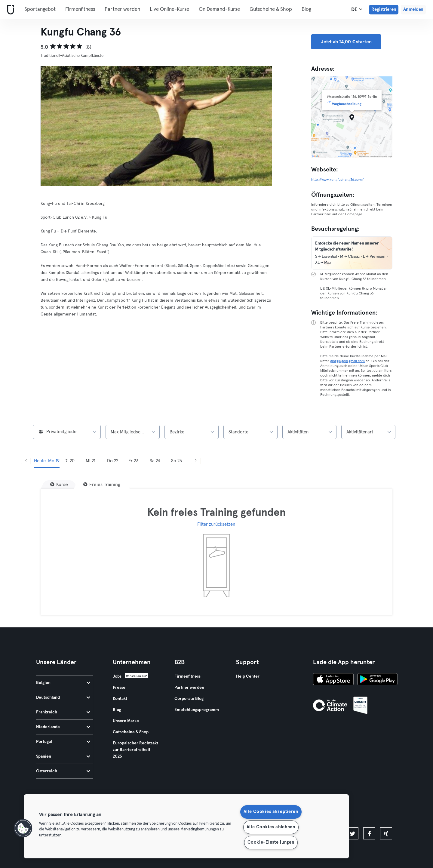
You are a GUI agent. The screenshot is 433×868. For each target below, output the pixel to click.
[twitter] (352, 833)
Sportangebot (40, 9)
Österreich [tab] (63, 771)
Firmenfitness (80, 9)
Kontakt (120, 699)
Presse (119, 688)
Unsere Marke (126, 721)
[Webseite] (9, 10)
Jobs (117, 676)
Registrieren (384, 9)
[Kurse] (59, 485)
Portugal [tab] (63, 742)
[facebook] (369, 833)
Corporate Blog (189, 699)
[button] (23, 828)
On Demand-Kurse (219, 9)
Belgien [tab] (63, 683)
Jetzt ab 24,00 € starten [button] (346, 42)
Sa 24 (155, 461)
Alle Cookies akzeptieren (271, 812)
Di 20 (69, 461)
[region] (186, 826)
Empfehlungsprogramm (197, 710)
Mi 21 (91, 461)
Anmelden (413, 9)
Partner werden (122, 9)
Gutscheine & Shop (271, 9)
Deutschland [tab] (63, 697)
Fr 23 (133, 461)
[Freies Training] (102, 485)
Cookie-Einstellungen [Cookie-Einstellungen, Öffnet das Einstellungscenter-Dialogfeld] (271, 842)
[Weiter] (196, 461)
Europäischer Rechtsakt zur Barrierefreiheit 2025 (135, 750)
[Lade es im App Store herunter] (333, 680)
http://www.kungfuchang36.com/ (337, 180)
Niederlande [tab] (63, 727)
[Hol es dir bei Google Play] (377, 680)
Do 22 (113, 461)
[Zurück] (26, 461)
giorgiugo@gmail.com (347, 361)
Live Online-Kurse (169, 9)
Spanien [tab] (63, 756)
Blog (306, 9)
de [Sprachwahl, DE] (357, 9)
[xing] (386, 833)
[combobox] (67, 432)
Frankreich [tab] (63, 712)
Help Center (248, 676)
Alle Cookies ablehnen (271, 827)
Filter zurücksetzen (216, 524)
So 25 (177, 461)
